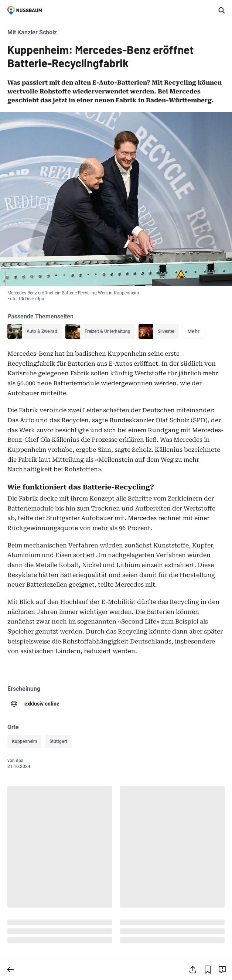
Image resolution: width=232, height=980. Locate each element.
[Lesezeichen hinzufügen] (208, 970)
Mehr (193, 331)
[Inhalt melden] (222, 970)
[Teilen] (193, 970)
